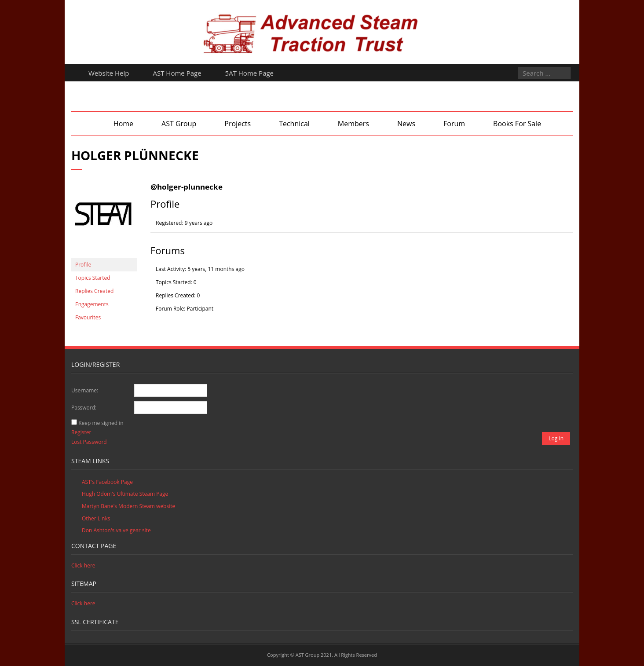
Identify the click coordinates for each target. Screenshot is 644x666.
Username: (85, 390)
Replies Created (94, 291)
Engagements (92, 304)
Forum (454, 124)
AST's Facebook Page (107, 482)
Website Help (109, 73)
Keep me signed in (101, 423)
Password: (84, 408)
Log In (556, 438)
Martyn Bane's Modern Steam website (128, 506)
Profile (83, 265)
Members (353, 124)
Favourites (88, 317)
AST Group (179, 124)
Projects (238, 124)
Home (123, 124)
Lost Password (89, 442)
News (406, 124)
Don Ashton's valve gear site (116, 530)
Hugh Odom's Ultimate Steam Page (125, 494)
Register (81, 432)
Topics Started (93, 278)
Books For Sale (517, 124)
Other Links (96, 518)
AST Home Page (177, 73)
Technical (294, 124)
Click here (83, 565)
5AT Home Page (249, 73)
